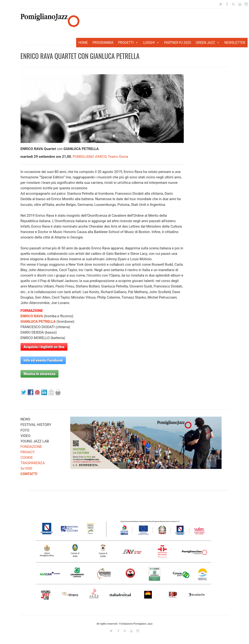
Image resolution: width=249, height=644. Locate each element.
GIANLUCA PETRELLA (38, 322)
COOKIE (27, 458)
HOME (83, 43)
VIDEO (26, 436)
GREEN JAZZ (208, 43)
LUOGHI (151, 43)
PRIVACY (28, 452)
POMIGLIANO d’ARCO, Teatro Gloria (100, 157)
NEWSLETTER (235, 43)
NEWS (25, 419)
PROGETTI (128, 43)
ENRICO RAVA (32, 316)
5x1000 (26, 468)
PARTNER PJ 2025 (178, 43)
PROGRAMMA (103, 43)
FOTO (25, 430)
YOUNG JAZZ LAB (35, 441)
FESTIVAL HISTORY (36, 425)
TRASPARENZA (33, 463)
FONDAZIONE (31, 447)
